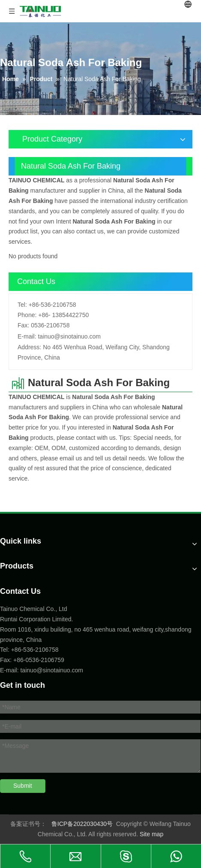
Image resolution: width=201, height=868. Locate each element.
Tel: (22, 305)
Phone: (27, 315)
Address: (29, 347)
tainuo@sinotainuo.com (69, 336)
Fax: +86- (13, 660)
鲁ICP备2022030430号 (82, 824)
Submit (23, 786)
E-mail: (27, 336)
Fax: (23, 325)
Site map (151, 834)
